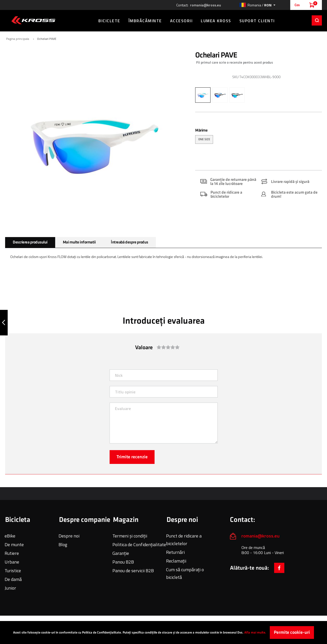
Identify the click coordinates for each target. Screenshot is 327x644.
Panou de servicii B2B (133, 571)
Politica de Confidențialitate (139, 545)
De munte (14, 545)
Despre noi (69, 536)
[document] (163, 633)
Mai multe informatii (79, 242)
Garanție (121, 553)
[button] (257, 5)
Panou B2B (123, 562)
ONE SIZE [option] (204, 139)
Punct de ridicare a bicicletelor (184, 540)
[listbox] (259, 140)
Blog (63, 545)
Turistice (13, 571)
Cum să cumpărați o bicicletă (185, 573)
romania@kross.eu (206, 5)
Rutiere (12, 553)
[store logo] (33, 20)
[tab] (30, 243)
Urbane (12, 562)
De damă (13, 579)
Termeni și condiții (130, 536)
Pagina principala (18, 39)
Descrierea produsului (30, 242)
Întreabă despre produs (129, 242)
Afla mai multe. (255, 633)
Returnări (175, 552)
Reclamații (176, 561)
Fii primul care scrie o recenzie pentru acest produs (235, 62)
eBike (10, 536)
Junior (10, 588)
